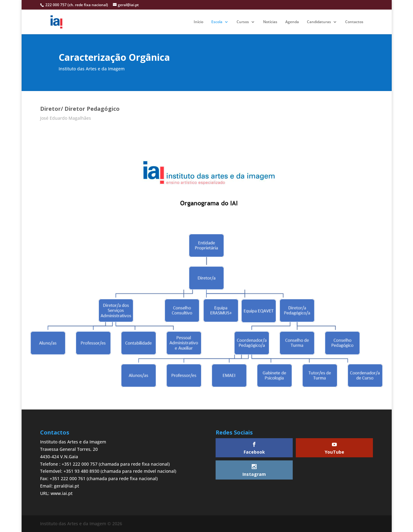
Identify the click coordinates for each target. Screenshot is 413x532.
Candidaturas (319, 22)
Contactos (354, 22)
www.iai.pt (62, 493)
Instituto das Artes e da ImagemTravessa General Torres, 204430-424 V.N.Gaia (73, 449)
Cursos (243, 22)
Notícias (270, 22)
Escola (217, 22)
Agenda (292, 22)
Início (198, 22)
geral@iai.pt (66, 486)
